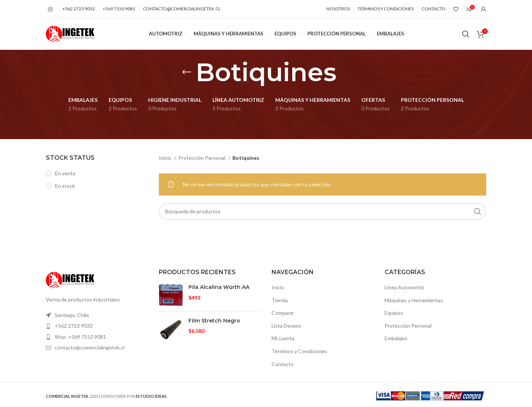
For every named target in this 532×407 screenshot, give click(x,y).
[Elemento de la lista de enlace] (97, 317)
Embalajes (396, 340)
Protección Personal (202, 160)
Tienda (280, 302)
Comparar (283, 315)
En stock (64, 188)
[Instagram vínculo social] (50, 9)
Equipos (394, 315)
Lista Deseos (287, 327)
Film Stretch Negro (214, 322)
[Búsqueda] (466, 35)
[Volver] (187, 74)
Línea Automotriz (404, 289)
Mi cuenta (283, 340)
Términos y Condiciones (299, 353)
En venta (65, 175)
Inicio (166, 160)
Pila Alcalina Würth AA (219, 289)
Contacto (283, 365)
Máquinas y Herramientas (414, 302)
